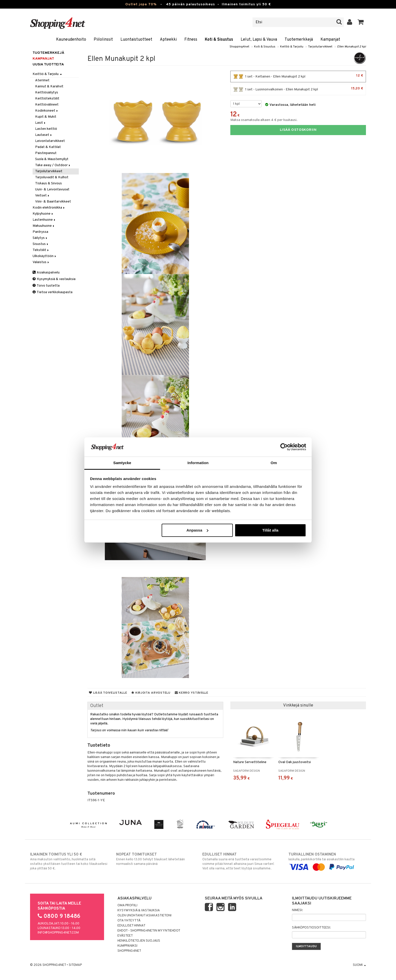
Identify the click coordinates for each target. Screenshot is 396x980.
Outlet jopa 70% (141, 4)
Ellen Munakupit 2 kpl (352, 47)
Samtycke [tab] (122, 463)
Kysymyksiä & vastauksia (54, 279)
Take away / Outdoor (53, 165)
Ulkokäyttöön (45, 256)
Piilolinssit (103, 40)
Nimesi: (297, 910)
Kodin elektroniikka (49, 208)
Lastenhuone (44, 220)
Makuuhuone (44, 226)
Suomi (359, 965)
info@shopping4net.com (58, 933)
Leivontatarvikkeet (50, 141)
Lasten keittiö (46, 129)
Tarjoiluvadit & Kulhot (52, 177)
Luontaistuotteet (136, 40)
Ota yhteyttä (129, 921)
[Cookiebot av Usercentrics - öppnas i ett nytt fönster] (284, 447)
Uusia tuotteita (48, 65)
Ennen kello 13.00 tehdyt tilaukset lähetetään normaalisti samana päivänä (155, 859)
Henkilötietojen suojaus (139, 941)
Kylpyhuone (43, 214)
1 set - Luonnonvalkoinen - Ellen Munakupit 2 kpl (298, 89)
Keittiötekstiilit (47, 99)
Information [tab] (198, 463)
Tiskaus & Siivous (48, 183)
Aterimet (42, 80)
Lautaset (44, 135)
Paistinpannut (46, 153)
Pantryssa (40, 232)
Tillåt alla (270, 530)
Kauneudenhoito (71, 40)
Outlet (97, 706)
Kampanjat (330, 40)
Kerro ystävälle (192, 693)
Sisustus (41, 244)
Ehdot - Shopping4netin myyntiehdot (149, 931)
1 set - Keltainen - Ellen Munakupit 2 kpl (298, 77)
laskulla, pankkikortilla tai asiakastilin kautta (327, 861)
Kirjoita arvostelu (151, 693)
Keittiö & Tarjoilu (292, 47)
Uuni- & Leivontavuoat (52, 190)
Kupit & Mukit (46, 117)
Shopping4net (239, 47)
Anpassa (197, 530)
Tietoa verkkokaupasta (53, 292)
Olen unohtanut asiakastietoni (144, 916)
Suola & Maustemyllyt (52, 159)
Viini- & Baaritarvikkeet (53, 202)
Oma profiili (127, 906)
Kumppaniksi (127, 946)
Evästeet (125, 936)
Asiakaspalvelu (46, 273)
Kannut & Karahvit (49, 86)
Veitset (43, 196)
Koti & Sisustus (219, 40)
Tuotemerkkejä (299, 40)
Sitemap (75, 965)
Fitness (191, 40)
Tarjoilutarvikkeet (320, 47)
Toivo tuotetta (46, 286)
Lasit (41, 123)
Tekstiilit (41, 250)
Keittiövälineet (47, 105)
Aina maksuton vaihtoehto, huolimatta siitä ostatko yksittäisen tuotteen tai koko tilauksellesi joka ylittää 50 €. (69, 861)
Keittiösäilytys (47, 93)
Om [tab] (274, 463)
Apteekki (168, 40)
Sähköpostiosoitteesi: (311, 928)
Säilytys (40, 238)
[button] (361, 22)
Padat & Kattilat (48, 147)
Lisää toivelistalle (108, 693)
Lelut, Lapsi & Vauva (259, 40)
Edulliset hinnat (131, 926)
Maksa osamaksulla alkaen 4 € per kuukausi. (264, 120)
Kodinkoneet (47, 111)
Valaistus (41, 262)
